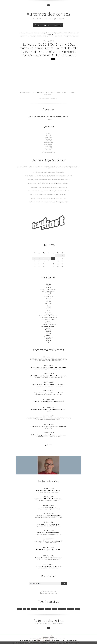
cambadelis (41, 609)
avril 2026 (49, 136)
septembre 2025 (48, 148)
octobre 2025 (49, 146)
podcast (48, 328)
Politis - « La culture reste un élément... (48, 533)
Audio (48, 295)
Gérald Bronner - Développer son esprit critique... (53, 359)
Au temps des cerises (49, 14)
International (49, 314)
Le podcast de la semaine (48, 325)
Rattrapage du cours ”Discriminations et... (40, 180)
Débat (48, 300)
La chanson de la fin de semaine (49, 316)
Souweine (33, 359)
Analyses (48, 286)
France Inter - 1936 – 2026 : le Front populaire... (48, 499)
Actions (48, 284)
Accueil (37, 25)
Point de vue (49, 330)
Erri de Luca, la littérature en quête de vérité (51, 401)
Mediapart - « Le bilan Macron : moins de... (41, 202)
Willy (34, 401)
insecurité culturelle (70, 93)
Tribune (48, 340)
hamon (77, 609)
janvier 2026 (48, 141)
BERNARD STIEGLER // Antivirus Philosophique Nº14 (56, 418)
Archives (47, 25)
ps (25, 609)
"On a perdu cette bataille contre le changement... (52, 426)
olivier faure (71, 609)
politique (54, 609)
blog (75, 641)
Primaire (49, 333)
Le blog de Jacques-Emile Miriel (60, 191)
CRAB (33, 435)
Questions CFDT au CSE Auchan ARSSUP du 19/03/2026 (33, 167)
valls (29, 609)
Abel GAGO (34, 367)
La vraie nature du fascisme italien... (43, 172)
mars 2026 (49, 137)
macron (20, 609)
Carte (48, 445)
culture (49, 298)
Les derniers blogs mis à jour (36, 639)
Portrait (49, 332)
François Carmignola (32, 418)
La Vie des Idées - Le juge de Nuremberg (49, 524)
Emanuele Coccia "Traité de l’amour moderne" (49, 558)
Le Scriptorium (63, 195)
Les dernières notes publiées (49, 639)
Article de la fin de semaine (49, 289)
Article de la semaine (49, 291)
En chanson (48, 303)
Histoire (49, 307)
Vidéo (42, 93)
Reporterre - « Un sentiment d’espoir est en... (48, 516)
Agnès (34, 384)
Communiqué (49, 296)
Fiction (49, 305)
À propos (58, 25)
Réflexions (48, 335)
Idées (48, 310)
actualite (34, 609)
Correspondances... (64, 183)
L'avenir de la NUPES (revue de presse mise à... (53, 367)
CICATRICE (63, 198)
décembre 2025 (48, 143)
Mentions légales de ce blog (38, 641)
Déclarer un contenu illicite (26, 641)
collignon (33, 426)
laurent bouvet (54, 93)
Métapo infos (60, 172)
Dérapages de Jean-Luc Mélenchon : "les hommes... (51, 435)
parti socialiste (62, 609)
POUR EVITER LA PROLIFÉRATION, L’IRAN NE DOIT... (40, 176)
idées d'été (49, 312)
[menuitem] (37, 25)
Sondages (49, 339)
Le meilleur (49, 323)
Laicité (48, 321)
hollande (48, 609)
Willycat (33, 410)
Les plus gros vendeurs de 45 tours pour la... (44, 198)
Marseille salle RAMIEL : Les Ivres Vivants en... (43, 195)
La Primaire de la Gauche (49, 507)
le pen (61, 93)
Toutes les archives (49, 152)
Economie (48, 302)
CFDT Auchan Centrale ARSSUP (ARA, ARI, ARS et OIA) (63, 168)
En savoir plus (76, 643)
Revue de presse (49, 337)
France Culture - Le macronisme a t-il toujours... (52, 410)
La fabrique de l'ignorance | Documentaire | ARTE (48, 541)
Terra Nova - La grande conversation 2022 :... (52, 384)
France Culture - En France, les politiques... (48, 549)
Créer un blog (46, 637)
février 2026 (49, 139)
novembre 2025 (48, 144)
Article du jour (48, 293)
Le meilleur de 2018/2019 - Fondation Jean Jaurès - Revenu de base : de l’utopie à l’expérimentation (54, 36)
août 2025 (49, 150)
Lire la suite (48, 119)
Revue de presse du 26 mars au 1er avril (51, 393)
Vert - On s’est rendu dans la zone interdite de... (48, 566)
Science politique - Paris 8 (62, 180)
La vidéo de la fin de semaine (48, 318)
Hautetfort (52, 637)
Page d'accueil (24, 36)
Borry (36, 393)
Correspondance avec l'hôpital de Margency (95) (42, 183)
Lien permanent (26, 93)
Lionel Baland (63, 187)
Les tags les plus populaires (61, 639)
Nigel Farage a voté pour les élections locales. (43, 187)
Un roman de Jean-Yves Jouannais (38, 191)
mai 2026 (49, 134)
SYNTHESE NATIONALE (65, 176)
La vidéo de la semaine (48, 319)
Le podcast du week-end (48, 326)
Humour (48, 309)
